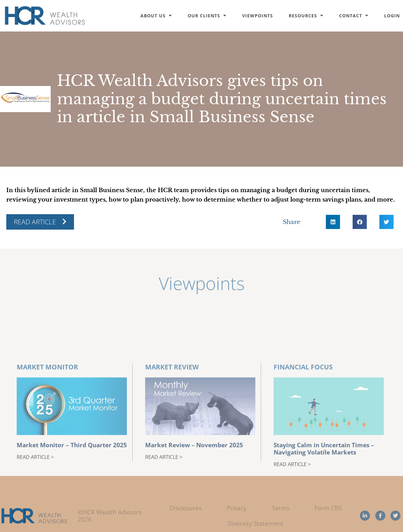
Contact (354, 16)
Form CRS (328, 508)
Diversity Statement (255, 523)
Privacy (237, 508)
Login (392, 16)
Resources (306, 16)
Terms (281, 508)
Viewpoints (258, 16)
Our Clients (207, 16)
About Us (156, 16)
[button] (333, 222)
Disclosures (185, 508)
